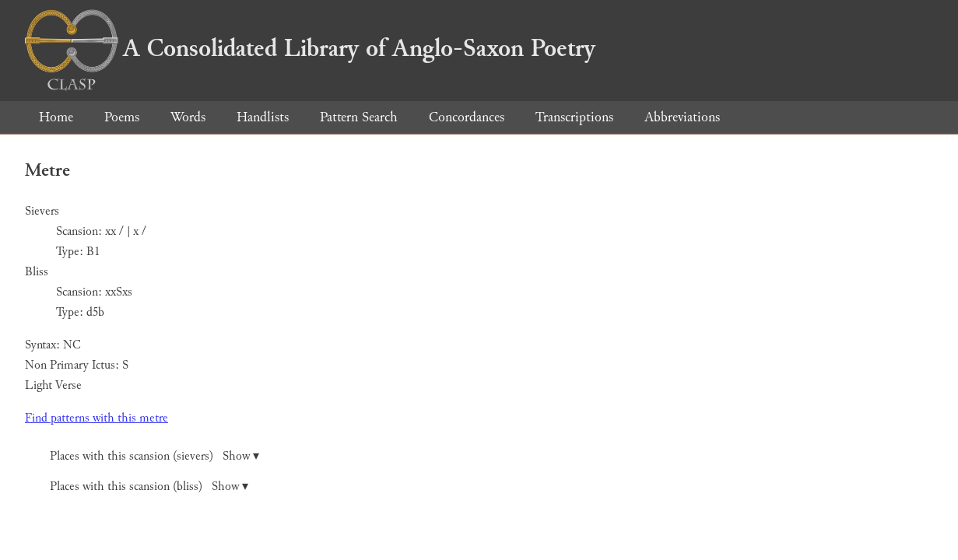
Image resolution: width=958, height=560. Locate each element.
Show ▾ (241, 456)
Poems (122, 117)
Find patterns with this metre (97, 418)
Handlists (263, 117)
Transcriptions (574, 117)
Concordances (467, 117)
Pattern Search (359, 117)
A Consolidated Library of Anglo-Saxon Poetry (310, 48)
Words (188, 117)
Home (56, 117)
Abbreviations (682, 117)
